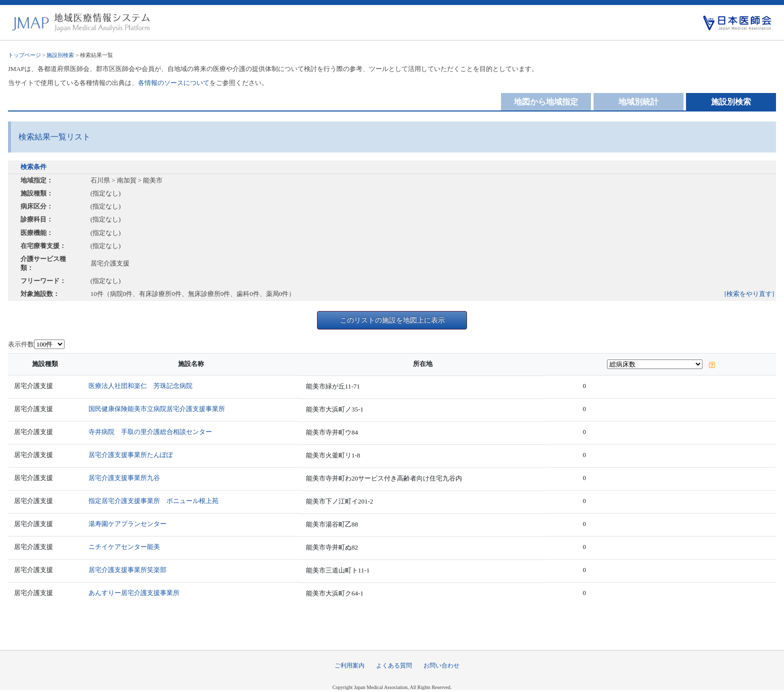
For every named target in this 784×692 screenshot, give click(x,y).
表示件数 (21, 344)
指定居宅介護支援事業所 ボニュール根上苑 (153, 501)
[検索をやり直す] (749, 294)
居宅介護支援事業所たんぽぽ (131, 455)
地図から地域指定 (546, 102)
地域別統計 (638, 102)
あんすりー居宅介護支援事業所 (134, 593)
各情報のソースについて (174, 83)
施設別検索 (60, 55)
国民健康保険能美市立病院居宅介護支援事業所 (157, 409)
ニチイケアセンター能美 (124, 547)
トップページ (24, 55)
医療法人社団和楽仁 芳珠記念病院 (140, 386)
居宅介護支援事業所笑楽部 (127, 570)
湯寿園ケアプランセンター (127, 524)
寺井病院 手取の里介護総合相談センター (150, 432)
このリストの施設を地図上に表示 (392, 320)
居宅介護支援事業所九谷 (124, 478)
